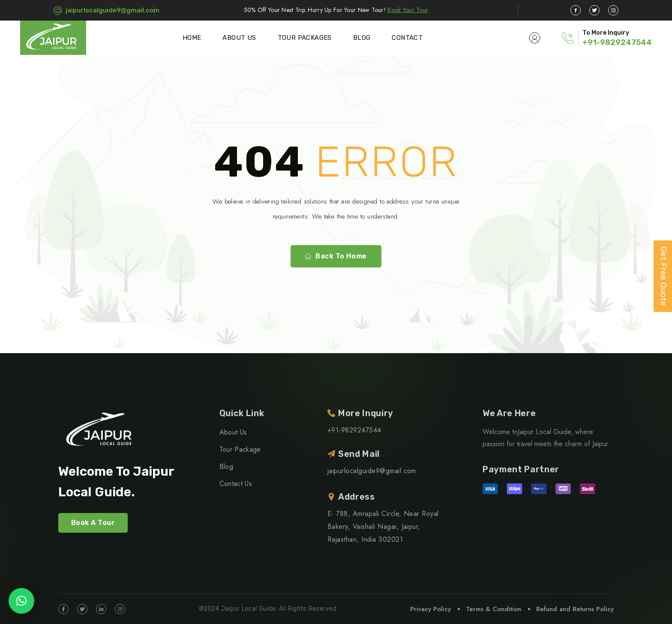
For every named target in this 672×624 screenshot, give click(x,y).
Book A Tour (93, 523)
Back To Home (336, 256)
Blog (362, 38)
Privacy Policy (430, 609)
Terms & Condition (493, 609)
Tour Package (240, 449)
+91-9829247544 (617, 42)
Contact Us (236, 484)
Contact (407, 38)
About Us (239, 38)
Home (192, 38)
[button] (21, 601)
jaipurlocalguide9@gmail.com (112, 10)
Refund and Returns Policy (575, 609)
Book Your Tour (408, 10)
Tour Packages (305, 38)
